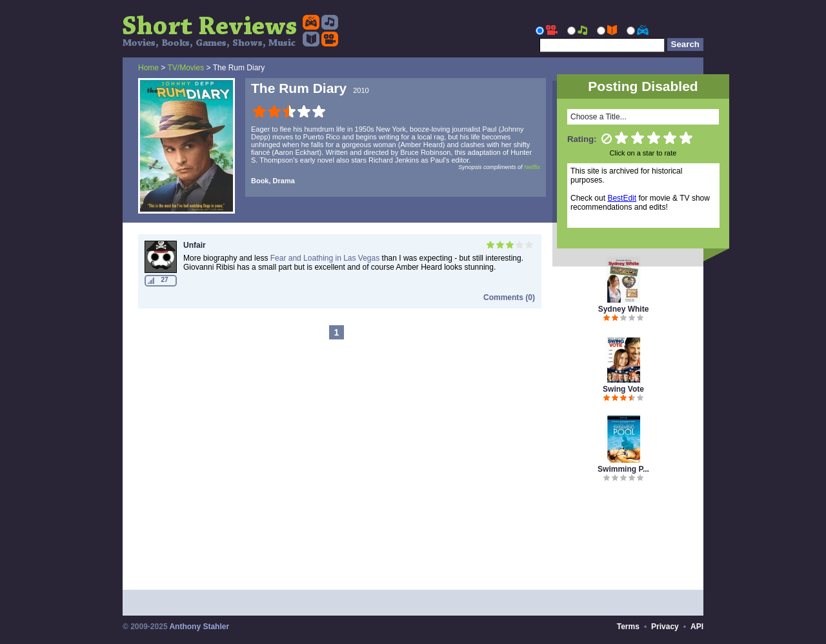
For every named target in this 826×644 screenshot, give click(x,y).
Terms (628, 627)
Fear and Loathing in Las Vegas (325, 258)
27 (164, 280)
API (697, 627)
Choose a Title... (599, 117)
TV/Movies (186, 68)
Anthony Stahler (199, 627)
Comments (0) (509, 297)
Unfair (195, 245)
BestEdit (622, 198)
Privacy (665, 627)
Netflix (532, 167)
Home (148, 68)
